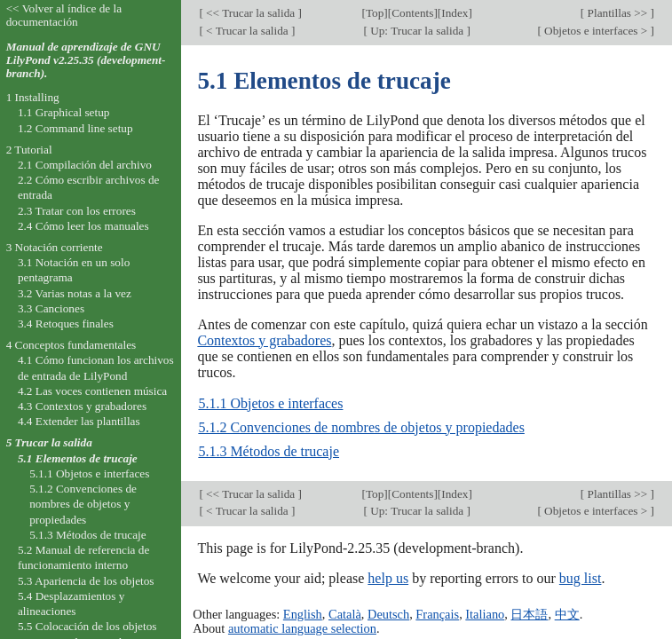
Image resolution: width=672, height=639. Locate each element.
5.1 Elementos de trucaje (78, 458)
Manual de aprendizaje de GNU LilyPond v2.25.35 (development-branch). (86, 60)
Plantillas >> (617, 13)
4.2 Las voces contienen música (92, 391)
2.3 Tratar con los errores (77, 211)
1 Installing (33, 97)
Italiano (485, 614)
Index (455, 13)
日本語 (529, 614)
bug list (581, 578)
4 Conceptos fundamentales (71, 345)
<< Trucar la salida (251, 13)
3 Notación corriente (55, 247)
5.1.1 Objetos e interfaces (270, 403)
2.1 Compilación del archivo (85, 165)
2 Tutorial (29, 150)
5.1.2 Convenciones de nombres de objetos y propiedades (361, 427)
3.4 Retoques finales (66, 323)
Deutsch (388, 614)
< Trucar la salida (247, 31)
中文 (567, 614)
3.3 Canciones (51, 308)
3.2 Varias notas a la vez (75, 293)
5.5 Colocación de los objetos (87, 626)
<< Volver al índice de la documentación (64, 15)
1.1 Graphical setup (64, 112)
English (303, 614)
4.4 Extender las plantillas (79, 421)
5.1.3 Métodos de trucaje (269, 451)
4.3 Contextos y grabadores (82, 406)
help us (388, 578)
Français (437, 614)
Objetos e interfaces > (596, 31)
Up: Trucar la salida (417, 31)
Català (345, 614)
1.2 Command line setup (75, 128)
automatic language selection (302, 628)
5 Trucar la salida (49, 442)
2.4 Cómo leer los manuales (83, 226)
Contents (412, 13)
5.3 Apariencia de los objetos (86, 581)
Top (375, 13)
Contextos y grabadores (264, 340)
